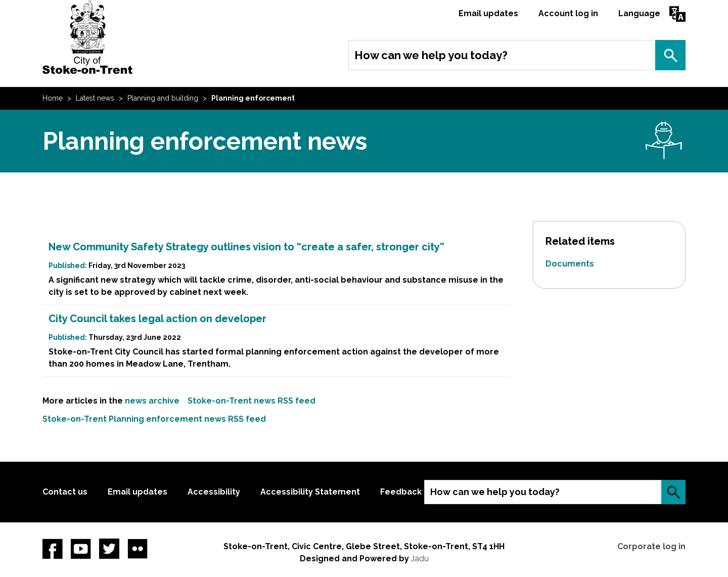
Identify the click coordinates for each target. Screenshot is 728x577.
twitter (109, 549)
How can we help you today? (431, 55)
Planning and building (163, 98)
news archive (152, 401)
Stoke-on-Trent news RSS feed (252, 401)
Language (639, 13)
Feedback (401, 492)
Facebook (53, 549)
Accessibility (214, 492)
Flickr (138, 549)
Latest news (95, 98)
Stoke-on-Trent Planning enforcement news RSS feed (154, 419)
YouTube (81, 549)
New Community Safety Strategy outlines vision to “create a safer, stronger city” (246, 247)
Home (53, 98)
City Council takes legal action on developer (157, 319)
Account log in (568, 13)
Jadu (420, 559)
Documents (570, 264)
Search (670, 55)
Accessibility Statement (310, 492)
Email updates (488, 13)
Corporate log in (651, 546)
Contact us (65, 492)
